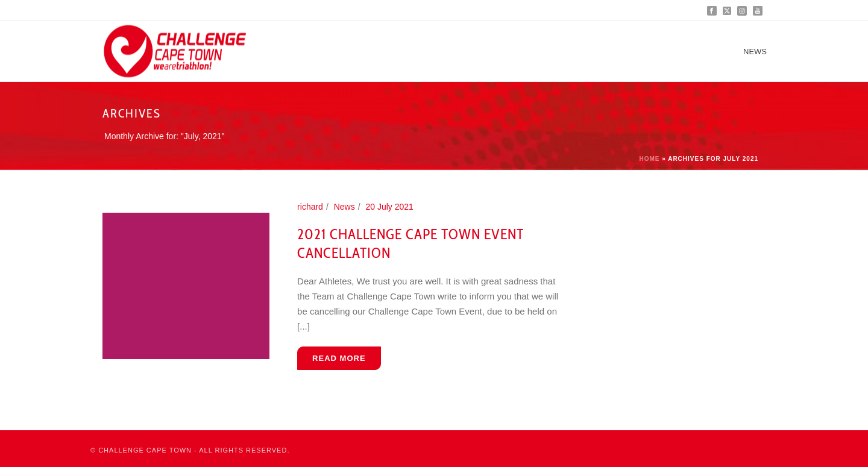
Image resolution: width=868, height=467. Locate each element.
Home (649, 159)
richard (310, 207)
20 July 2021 (389, 207)
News (755, 52)
